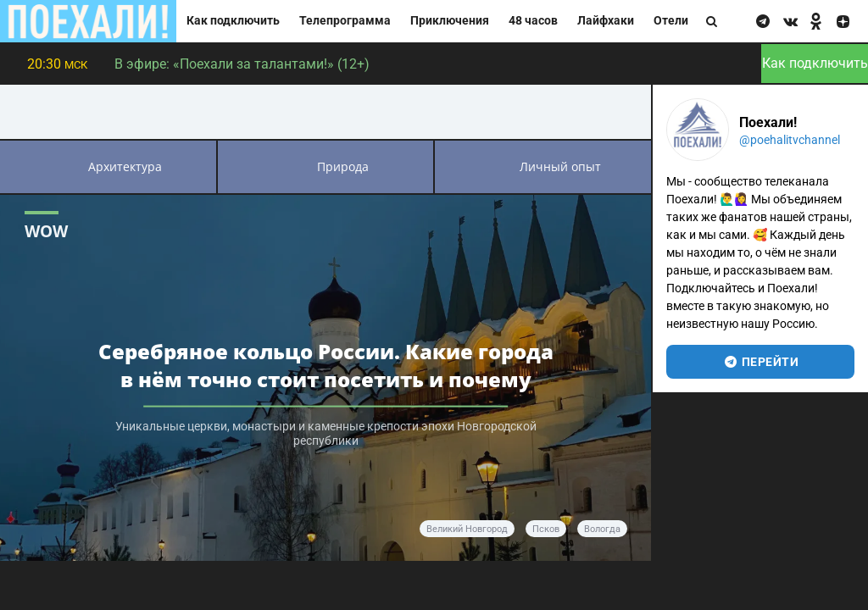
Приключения (450, 21)
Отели (671, 21)
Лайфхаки (606, 21)
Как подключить (233, 21)
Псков (546, 529)
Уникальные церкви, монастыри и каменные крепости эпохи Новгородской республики (326, 434)
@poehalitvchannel (790, 140)
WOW (46, 231)
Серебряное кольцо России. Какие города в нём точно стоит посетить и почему (326, 365)
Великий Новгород (467, 529)
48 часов (533, 21)
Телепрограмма (345, 21)
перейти (761, 362)
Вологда (602, 529)
